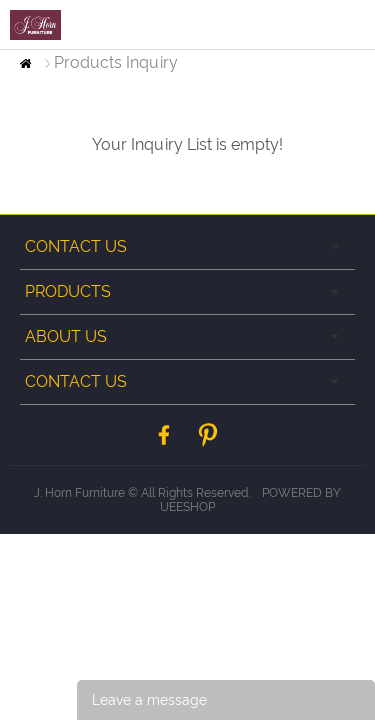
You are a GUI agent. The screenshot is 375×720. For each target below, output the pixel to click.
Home (25, 63)
